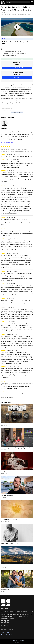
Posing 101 (3, 472)
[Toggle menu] (32, 2)
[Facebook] (5, 621)
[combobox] (18, 2)
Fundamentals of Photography (8, 424)
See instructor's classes (7, 142)
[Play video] (17, 27)
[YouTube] (2, 621)
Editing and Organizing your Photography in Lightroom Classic (17, 448)
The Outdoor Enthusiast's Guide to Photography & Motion (15, 43)
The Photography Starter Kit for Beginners (11, 543)
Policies (17, 642)
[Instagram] (8, 621)
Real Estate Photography (7, 496)
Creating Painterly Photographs (9, 520)
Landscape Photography (7, 566)
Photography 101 (5, 590)
